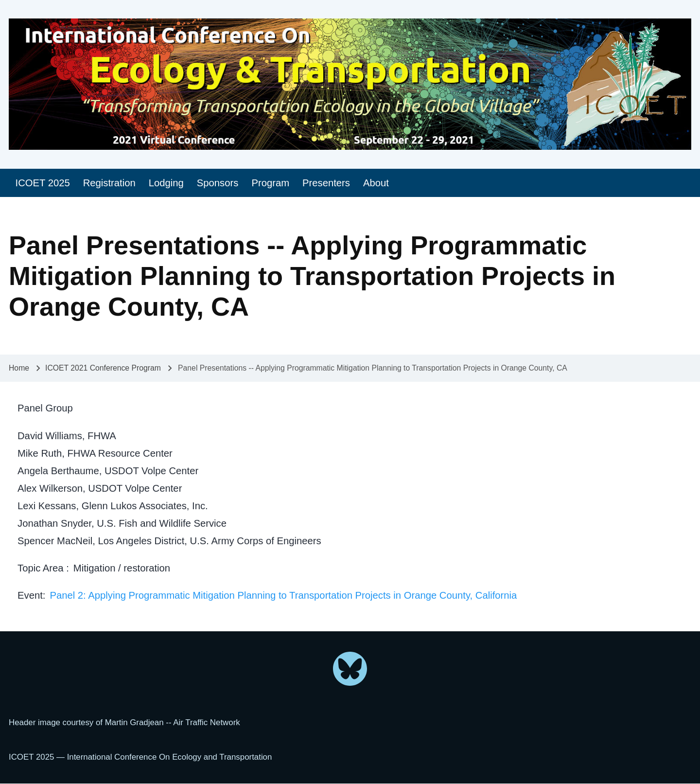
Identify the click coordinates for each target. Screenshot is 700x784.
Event (30, 595)
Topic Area (42, 568)
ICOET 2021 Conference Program (103, 368)
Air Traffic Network (206, 722)
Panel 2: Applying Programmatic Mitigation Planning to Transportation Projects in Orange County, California (283, 595)
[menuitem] (43, 183)
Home (19, 368)
